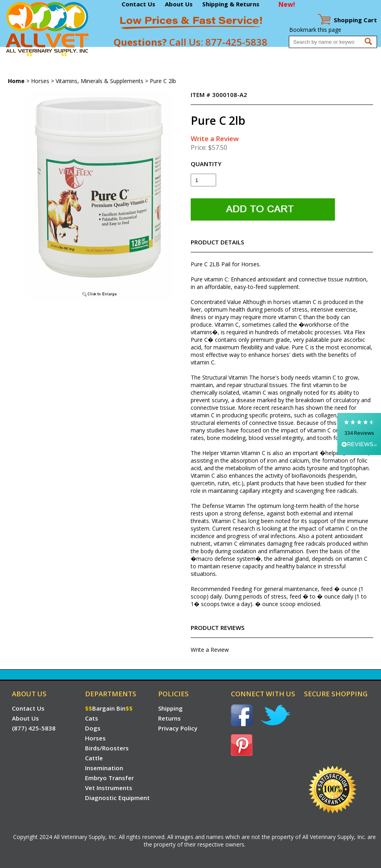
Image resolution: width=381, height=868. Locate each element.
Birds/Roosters (144, 55)
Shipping (170, 708)
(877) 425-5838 (34, 728)
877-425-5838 (236, 42)
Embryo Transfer (246, 55)
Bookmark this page (315, 30)
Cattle (175, 55)
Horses (112, 55)
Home (15, 55)
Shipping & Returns (231, 4)
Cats (76, 55)
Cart (355, 20)
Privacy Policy (178, 728)
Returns (169, 718)
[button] (359, 434)
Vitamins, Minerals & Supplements (100, 81)
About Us (179, 4)
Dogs (93, 55)
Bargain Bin (47, 55)
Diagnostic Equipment (345, 55)
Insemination (204, 55)
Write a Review (215, 139)
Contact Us (138, 4)
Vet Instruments (292, 55)
